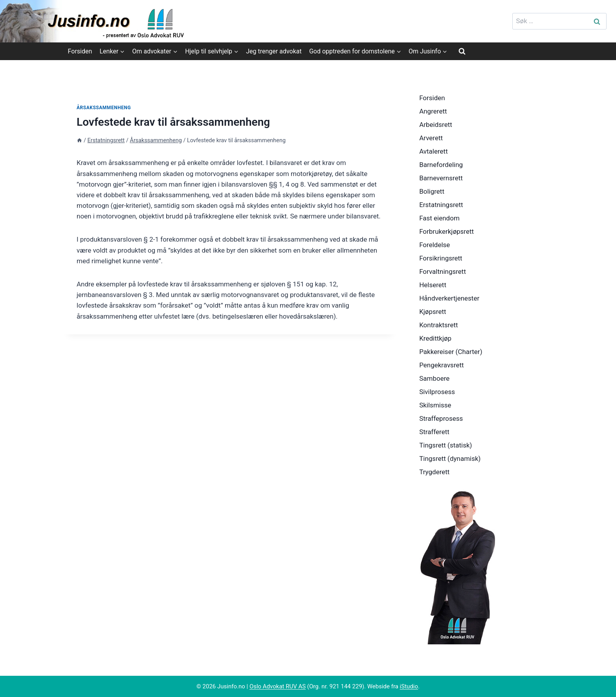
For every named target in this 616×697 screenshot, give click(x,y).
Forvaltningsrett (443, 271)
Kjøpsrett (433, 312)
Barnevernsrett (441, 178)
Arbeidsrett (436, 125)
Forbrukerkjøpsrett (446, 231)
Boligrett (432, 191)
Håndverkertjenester (449, 298)
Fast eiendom (439, 218)
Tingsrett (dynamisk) (450, 459)
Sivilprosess (437, 392)
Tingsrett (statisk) (445, 445)
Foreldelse (434, 245)
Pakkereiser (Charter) (451, 352)
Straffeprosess (441, 418)
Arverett (431, 138)
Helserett (433, 285)
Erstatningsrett (441, 205)
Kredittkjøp (435, 338)
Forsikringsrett (441, 258)
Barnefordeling (441, 165)
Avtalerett (434, 151)
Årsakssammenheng (104, 108)
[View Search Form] (462, 51)
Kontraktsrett (438, 325)
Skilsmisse (435, 405)
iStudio (409, 686)
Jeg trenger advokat (274, 51)
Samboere (434, 378)
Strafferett (434, 432)
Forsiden (80, 51)
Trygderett (434, 472)
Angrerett (433, 111)
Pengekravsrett (442, 365)
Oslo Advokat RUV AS (278, 686)
